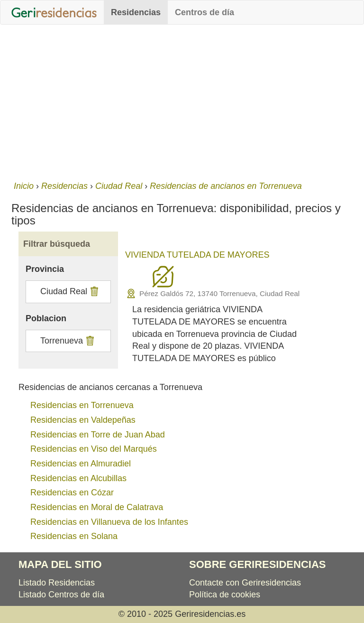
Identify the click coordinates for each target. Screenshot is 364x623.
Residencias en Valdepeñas (83, 420)
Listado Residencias (57, 583)
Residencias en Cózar (72, 493)
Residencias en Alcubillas (78, 478)
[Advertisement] (182, 101)
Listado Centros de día (61, 595)
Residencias (136, 12)
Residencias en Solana (74, 536)
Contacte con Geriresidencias (245, 583)
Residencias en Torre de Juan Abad (98, 435)
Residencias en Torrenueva (82, 405)
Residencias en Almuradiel (81, 464)
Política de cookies (225, 595)
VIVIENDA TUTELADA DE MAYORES (197, 255)
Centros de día (205, 12)
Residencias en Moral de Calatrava (97, 507)
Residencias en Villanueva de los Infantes (109, 522)
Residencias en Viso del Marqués (94, 449)
